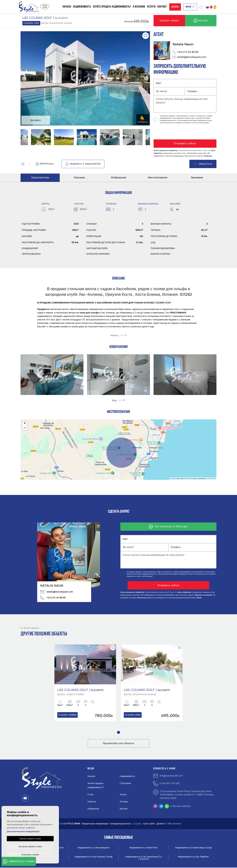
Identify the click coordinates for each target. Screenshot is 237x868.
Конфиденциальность (121, 824)
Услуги (151, 7)
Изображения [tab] (119, 178)
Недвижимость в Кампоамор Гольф (193, 848)
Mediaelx (177, 824)
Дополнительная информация (23, 831)
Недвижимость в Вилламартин (94, 848)
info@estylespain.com (171, 776)
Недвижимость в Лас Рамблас (193, 857)
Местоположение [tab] (158, 178)
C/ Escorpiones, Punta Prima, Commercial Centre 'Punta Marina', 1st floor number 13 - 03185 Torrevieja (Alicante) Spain (187, 795)
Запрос (175, 7)
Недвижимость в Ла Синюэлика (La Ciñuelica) (144, 858)
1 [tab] (119, 733)
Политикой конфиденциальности (145, 574)
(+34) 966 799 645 (170, 784)
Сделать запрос (169, 20)
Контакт (162, 7)
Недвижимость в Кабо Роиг (144, 848)
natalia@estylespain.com (189, 57)
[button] (23, 164)
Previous (24, 78)
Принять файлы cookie (30, 838)
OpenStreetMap (192, 478)
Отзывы (124, 802)
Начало (67, 7)
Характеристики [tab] (40, 178)
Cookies (137, 824)
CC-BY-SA (211, 478)
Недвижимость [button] (82, 7)
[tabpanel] (85, 683)
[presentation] (170, 132)
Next (147, 78)
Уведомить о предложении (83, 164)
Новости (92, 802)
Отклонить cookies (30, 854)
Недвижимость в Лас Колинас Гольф (94, 857)
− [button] (25, 428)
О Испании (139, 7)
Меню (190, 7)
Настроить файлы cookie (30, 846)
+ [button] (25, 424)
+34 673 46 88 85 (186, 52)
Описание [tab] (79, 178)
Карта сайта (149, 824)
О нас (91, 795)
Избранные (93, 809)
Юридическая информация (95, 824)
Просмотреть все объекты (118, 744)
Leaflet (173, 478)
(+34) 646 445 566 (180, 807)
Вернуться (203, 164)
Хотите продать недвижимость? (112, 7)
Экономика (197, 178)
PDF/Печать (45, 164)
